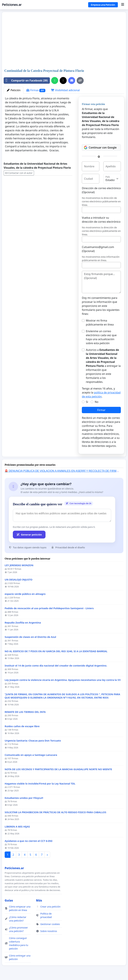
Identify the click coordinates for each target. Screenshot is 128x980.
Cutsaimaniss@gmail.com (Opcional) (98, 249)
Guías (9, 900)
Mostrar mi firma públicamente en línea (100, 322)
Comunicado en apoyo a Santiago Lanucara (31, 755)
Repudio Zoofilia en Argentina (23, 623)
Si (87, 402)
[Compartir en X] (63, 80)
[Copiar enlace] (80, 80)
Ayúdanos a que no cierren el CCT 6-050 (28, 841)
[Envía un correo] (72, 80)
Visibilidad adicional (65, 90)
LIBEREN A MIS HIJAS (17, 827)
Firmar (101, 410)
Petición (13, 90)
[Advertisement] (53, 41)
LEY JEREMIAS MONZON (19, 565)
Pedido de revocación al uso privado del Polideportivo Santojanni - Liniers (49, 608)
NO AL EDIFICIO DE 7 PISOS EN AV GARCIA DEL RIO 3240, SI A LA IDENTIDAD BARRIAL (56, 651)
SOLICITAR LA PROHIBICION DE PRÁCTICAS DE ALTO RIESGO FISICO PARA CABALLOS (55, 812)
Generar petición (29, 534)
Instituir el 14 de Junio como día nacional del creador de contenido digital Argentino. (56, 666)
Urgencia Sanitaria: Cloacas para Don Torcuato (33, 741)
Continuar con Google (100, 147)
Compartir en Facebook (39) (26, 80)
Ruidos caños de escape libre (22, 726)
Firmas (36, 90)
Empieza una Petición (103, 5)
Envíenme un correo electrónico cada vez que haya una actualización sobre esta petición (101, 337)
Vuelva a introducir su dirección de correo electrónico (101, 220)
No (96, 402)
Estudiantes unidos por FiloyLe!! (24, 798)
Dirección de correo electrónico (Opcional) (101, 190)
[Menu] (123, 5)
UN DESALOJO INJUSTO (18, 580)
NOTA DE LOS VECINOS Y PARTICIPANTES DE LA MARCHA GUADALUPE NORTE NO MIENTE (58, 769)
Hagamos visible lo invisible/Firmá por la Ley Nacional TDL (40, 784)
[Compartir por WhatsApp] (55, 80)
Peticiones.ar (12, 5)
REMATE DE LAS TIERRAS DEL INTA (25, 712)
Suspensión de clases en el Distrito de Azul (30, 637)
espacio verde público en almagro (25, 594)
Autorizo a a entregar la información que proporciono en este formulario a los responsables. (103, 366)
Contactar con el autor (19, 173)
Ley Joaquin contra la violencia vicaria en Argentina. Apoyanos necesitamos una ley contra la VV (63, 680)
